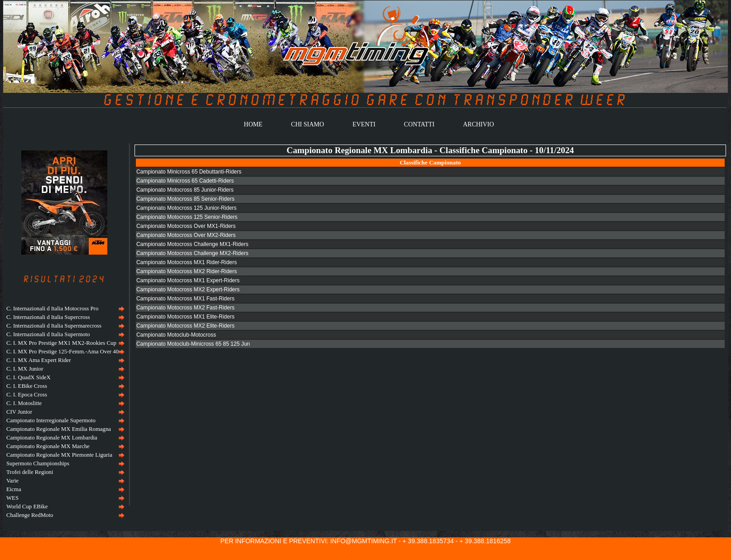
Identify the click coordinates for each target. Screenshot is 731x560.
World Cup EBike (27, 507)
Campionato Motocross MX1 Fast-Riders (185, 299)
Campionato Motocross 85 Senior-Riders (185, 199)
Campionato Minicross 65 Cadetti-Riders (185, 181)
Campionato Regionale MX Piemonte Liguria (59, 455)
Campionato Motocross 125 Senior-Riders (187, 217)
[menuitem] (64, 309)
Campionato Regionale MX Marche (48, 446)
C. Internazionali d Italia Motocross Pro (52, 309)
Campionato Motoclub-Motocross (176, 335)
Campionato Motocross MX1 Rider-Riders (187, 262)
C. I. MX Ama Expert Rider (39, 360)
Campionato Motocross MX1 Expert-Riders (188, 280)
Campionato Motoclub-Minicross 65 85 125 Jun (193, 344)
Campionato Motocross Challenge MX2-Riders (192, 253)
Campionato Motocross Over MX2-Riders (186, 235)
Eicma (14, 489)
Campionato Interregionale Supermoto (51, 420)
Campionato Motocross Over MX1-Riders (186, 226)
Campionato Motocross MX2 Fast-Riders (185, 308)
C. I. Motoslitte (24, 403)
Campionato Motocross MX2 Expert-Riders (188, 290)
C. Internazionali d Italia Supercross (48, 317)
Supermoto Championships (38, 463)
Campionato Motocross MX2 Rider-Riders (187, 271)
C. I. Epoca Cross (27, 395)
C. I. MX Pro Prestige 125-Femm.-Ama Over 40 (63, 352)
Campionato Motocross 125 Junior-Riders (186, 208)
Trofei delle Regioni (30, 472)
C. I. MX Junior (25, 369)
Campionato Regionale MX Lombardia (52, 438)
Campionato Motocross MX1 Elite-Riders (185, 317)
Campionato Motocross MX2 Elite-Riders (185, 326)
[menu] (64, 412)
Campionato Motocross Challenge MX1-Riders (192, 244)
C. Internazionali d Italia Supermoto (48, 334)
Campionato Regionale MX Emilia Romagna (59, 429)
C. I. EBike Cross (27, 386)
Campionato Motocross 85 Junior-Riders (185, 190)
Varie (12, 481)
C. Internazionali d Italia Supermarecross (54, 326)
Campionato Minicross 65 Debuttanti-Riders (189, 172)
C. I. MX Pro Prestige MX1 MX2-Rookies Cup (61, 343)
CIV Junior (19, 412)
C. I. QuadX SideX (29, 377)
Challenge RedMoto (30, 515)
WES (12, 498)
